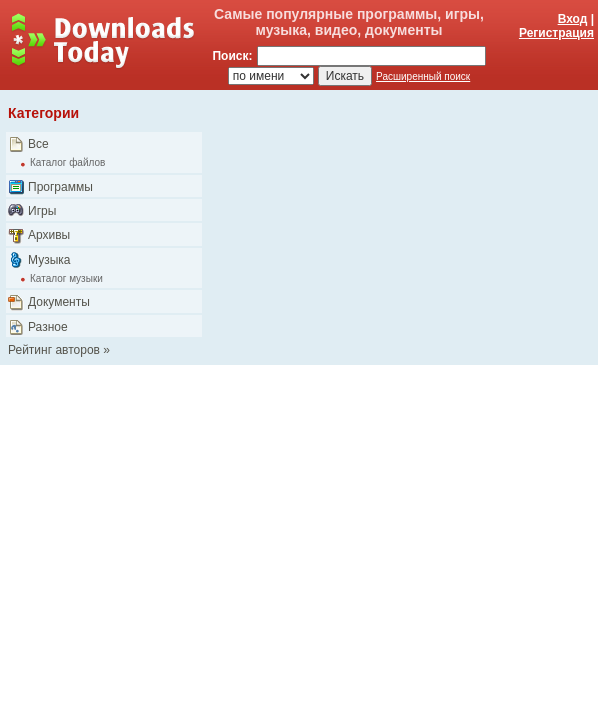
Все (38, 144)
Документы (59, 302)
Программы (60, 187)
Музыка (49, 260)
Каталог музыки (66, 278)
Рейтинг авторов (54, 350)
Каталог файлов (67, 162)
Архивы (49, 235)
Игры (42, 211)
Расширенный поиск (423, 76)
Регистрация (556, 33)
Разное (48, 327)
